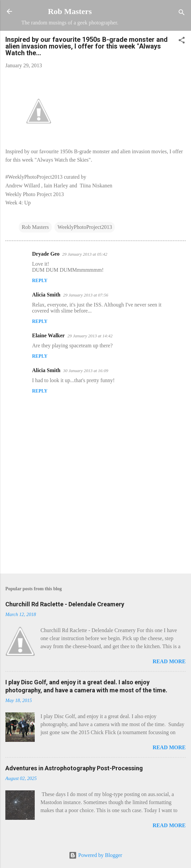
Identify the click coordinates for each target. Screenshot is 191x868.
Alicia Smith (46, 295)
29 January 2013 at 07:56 (86, 295)
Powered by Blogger (95, 855)
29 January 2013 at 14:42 (90, 336)
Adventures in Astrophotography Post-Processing (74, 768)
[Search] (182, 14)
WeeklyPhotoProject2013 (85, 227)
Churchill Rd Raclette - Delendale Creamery (65, 604)
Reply (40, 281)
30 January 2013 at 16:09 (86, 371)
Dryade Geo (46, 254)
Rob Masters (70, 11)
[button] (182, 41)
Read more (169, 661)
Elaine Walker (48, 335)
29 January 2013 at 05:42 (85, 254)
